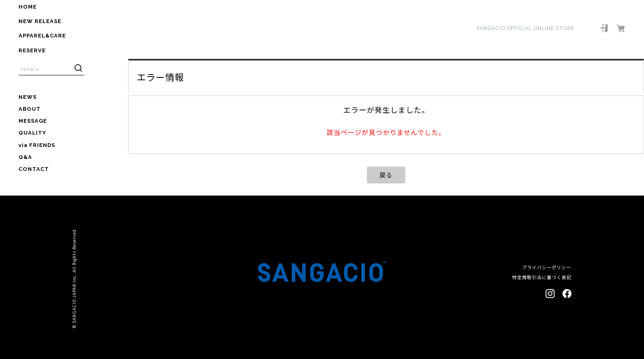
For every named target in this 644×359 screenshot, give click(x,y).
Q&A (25, 157)
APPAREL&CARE (42, 36)
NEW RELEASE (40, 21)
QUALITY (32, 133)
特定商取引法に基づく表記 (542, 277)
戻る (386, 175)
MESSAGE (33, 121)
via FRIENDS (37, 145)
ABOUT (30, 109)
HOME (28, 7)
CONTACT (34, 169)
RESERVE (32, 50)
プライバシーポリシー (547, 267)
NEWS (28, 97)
